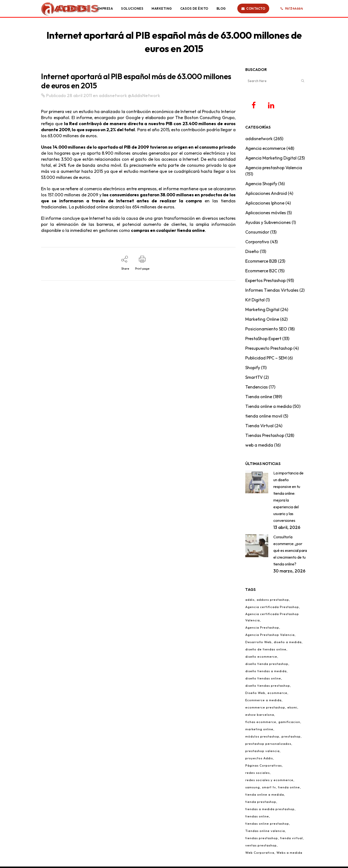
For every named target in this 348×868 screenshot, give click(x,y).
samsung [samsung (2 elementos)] (253, 789)
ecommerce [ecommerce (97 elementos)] (277, 694)
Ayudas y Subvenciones (268, 224)
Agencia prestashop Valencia (274, 169)
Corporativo (257, 243)
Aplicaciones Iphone (265, 204)
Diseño (252, 253)
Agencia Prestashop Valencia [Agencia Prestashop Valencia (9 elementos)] (270, 636)
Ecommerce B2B (261, 263)
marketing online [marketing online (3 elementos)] (259, 731)
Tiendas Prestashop (265, 437)
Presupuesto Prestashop (269, 350)
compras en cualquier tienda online (168, 230)
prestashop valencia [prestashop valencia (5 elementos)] (262, 752)
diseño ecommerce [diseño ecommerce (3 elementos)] (261, 658)
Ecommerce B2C (261, 272)
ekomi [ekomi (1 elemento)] (292, 709)
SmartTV (254, 379)
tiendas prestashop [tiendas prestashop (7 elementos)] (262, 839)
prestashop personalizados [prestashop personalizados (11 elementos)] (268, 745)
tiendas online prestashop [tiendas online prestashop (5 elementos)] (267, 825)
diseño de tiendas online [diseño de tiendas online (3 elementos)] (266, 651)
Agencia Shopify (261, 185)
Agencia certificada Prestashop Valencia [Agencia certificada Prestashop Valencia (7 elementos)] (272, 618)
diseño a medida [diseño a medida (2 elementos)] (288, 643)
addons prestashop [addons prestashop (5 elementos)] (273, 601)
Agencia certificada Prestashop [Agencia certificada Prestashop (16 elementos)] (272, 608)
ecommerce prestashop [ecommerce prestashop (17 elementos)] (265, 709)
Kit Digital (255, 301)
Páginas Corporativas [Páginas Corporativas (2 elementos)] (264, 767)
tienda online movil (264, 417)
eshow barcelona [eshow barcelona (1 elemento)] (260, 716)
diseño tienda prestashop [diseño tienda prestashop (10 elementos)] (267, 665)
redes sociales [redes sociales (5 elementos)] (257, 774)
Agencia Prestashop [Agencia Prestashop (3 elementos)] (262, 629)
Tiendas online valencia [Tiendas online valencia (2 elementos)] (265, 832)
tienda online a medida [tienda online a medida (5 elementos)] (265, 796)
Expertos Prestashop (265, 282)
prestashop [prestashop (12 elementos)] (291, 738)
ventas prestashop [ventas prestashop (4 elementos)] (261, 847)
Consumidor (257, 233)
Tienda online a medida (268, 408)
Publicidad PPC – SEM (266, 359)
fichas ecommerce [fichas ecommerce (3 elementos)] (261, 723)
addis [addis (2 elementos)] (250, 601)
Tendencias (257, 388)
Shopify (253, 369)
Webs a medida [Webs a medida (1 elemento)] (289, 854)
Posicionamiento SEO (266, 330)
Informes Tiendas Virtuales (272, 292)
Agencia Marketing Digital (271, 159)
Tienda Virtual (259, 427)
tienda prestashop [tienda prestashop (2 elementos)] (261, 803)
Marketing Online (262, 321)
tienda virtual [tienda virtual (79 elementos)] (291, 839)
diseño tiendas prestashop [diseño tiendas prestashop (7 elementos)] (268, 687)
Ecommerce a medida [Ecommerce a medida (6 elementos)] (263, 701)
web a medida (259, 446)
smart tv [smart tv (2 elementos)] (269, 789)
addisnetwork (113, 95)
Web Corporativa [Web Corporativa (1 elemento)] (260, 854)
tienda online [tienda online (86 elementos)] (289, 789)
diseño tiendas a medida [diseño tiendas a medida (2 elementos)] (266, 672)
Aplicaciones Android (266, 195)
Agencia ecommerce (265, 150)
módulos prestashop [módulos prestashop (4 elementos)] (262, 738)
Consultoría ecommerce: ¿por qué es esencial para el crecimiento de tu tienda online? (290, 552)
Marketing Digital (262, 311)
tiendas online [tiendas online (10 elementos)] (257, 818)
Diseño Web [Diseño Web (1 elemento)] (255, 694)
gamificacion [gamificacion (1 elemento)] (289, 723)
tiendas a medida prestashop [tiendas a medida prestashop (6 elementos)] (270, 810)
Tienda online (259, 398)
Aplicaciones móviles (266, 214)
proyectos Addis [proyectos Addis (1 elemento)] (259, 760)
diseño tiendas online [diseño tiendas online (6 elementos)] (263, 680)
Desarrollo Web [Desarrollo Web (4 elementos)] (258, 643)
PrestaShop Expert (263, 340)
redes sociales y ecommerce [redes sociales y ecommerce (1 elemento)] (269, 781)
